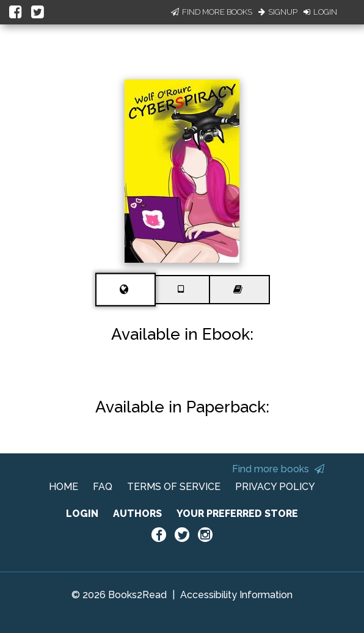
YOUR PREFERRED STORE (237, 514)
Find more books (278, 469)
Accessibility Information (236, 595)
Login (320, 12)
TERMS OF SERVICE (174, 487)
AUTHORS (137, 514)
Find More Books (212, 12)
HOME (64, 487)
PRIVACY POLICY (275, 487)
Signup (278, 12)
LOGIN (82, 514)
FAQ (103, 487)
